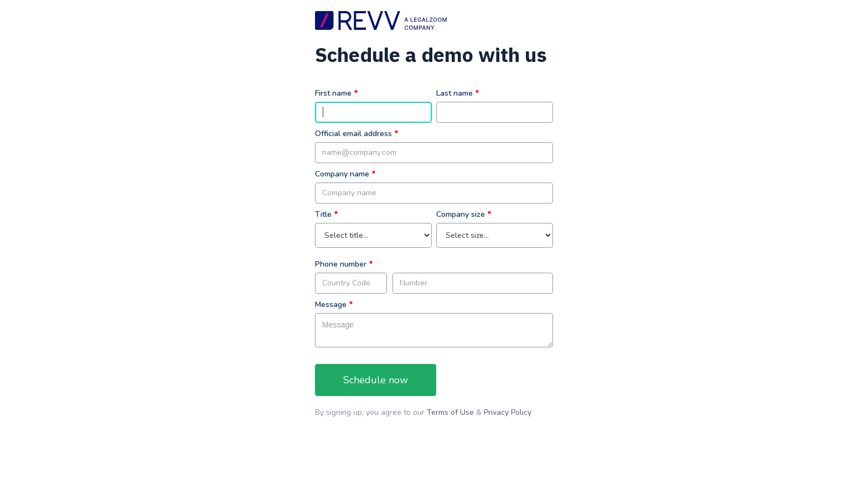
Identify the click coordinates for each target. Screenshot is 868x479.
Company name (342, 174)
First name (333, 93)
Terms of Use (451, 412)
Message (331, 304)
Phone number (341, 264)
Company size (461, 214)
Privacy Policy (508, 412)
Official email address (353, 134)
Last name (454, 93)
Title (323, 214)
